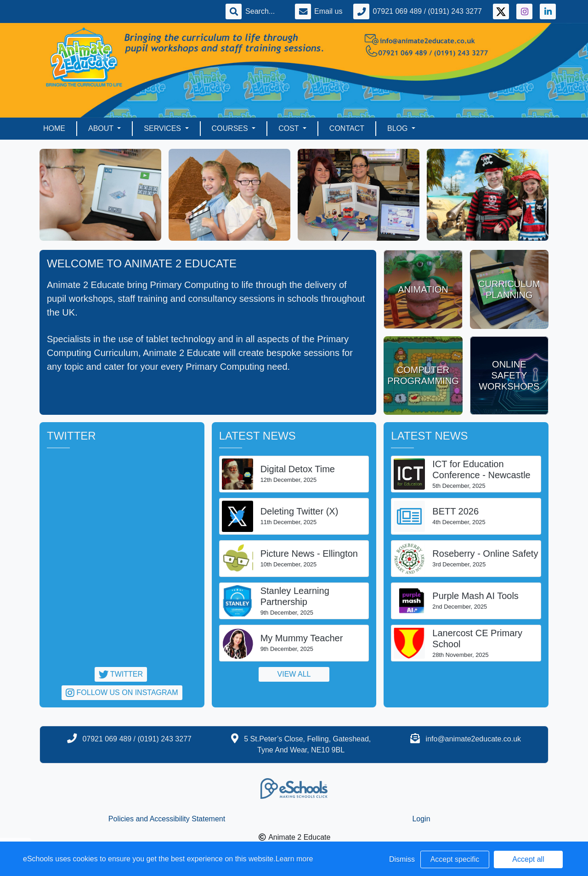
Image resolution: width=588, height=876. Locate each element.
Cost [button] (290, 128)
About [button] (102, 128)
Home (54, 128)
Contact (347, 128)
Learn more (294, 859)
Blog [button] (399, 128)
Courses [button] (231, 128)
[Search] (265, 11)
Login (421, 819)
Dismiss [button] (402, 859)
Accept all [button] (528, 859)
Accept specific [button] (455, 859)
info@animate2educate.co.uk (473, 739)
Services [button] (163, 128)
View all (294, 674)
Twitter (121, 674)
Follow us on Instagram (122, 692)
